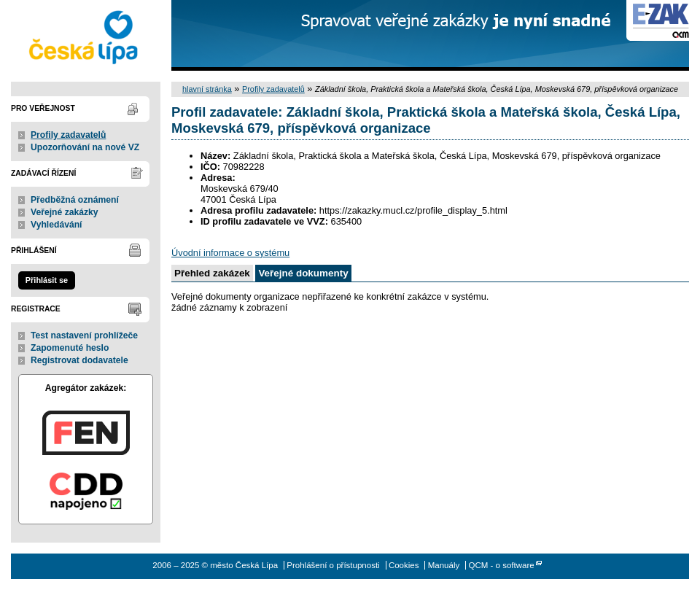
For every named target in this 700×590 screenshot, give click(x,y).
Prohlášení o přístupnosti (333, 565)
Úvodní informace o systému (230, 253)
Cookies (404, 565)
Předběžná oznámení (75, 200)
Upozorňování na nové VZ (85, 147)
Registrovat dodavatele (79, 360)
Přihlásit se (47, 280)
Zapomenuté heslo (70, 348)
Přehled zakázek (212, 273)
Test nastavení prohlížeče (84, 335)
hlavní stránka (207, 89)
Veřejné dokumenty (303, 273)
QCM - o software (501, 565)
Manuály (444, 565)
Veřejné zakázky (65, 212)
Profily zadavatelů (68, 135)
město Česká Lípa (86, 35)
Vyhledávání (57, 225)
